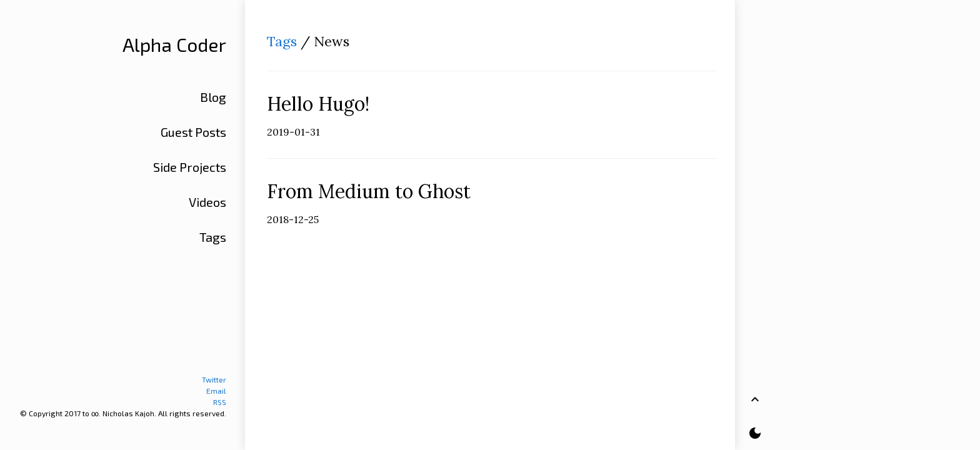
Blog (213, 97)
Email (216, 391)
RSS (220, 402)
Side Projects (190, 167)
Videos (207, 202)
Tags (282, 41)
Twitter (214, 379)
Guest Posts (193, 132)
